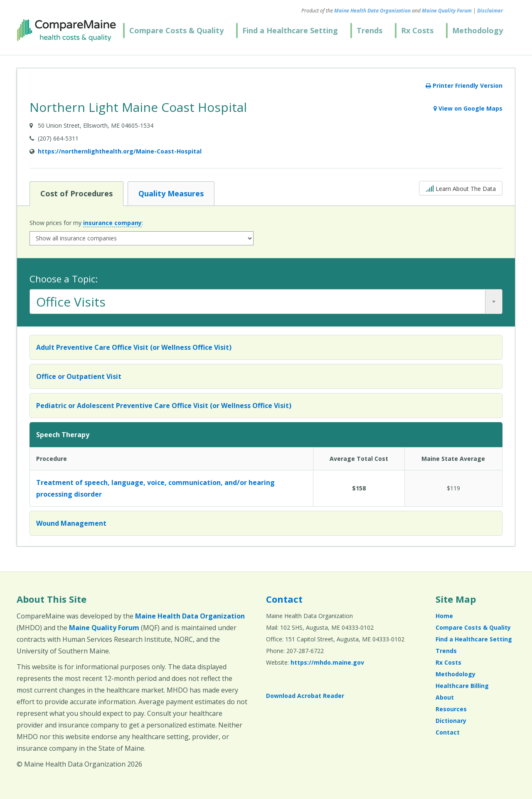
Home (444, 616)
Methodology (478, 30)
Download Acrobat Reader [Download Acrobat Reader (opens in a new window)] (305, 696)
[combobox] (266, 302)
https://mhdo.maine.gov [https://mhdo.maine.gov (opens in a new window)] (327, 662)
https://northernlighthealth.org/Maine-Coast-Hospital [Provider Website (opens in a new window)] (120, 151)
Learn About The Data (461, 188)
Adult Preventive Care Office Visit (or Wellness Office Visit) (134, 347)
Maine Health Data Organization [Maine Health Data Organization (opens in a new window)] (372, 11)
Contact (284, 599)
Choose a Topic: (64, 279)
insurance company (112, 223)
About (445, 697)
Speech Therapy (63, 435)
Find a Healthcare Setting (290, 30)
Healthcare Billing (462, 686)
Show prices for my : (86, 223)
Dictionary (451, 721)
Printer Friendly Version (464, 85)
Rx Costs (417, 30)
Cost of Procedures (76, 193)
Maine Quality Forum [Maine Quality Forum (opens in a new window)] (447, 11)
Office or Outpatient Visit (79, 376)
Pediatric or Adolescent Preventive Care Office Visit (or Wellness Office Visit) (164, 406)
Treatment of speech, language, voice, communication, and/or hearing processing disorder (155, 488)
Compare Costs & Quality (176, 30)
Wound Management (71, 523)
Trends (369, 30)
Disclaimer (490, 11)
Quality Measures (171, 193)
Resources (451, 709)
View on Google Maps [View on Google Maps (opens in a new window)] (468, 108)
